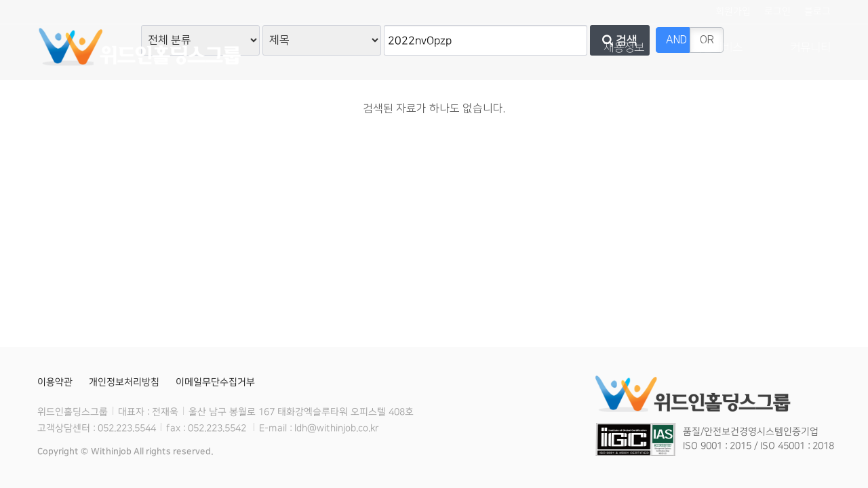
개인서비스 (717, 47)
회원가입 (733, 12)
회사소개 (448, 47)
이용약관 (55, 382)
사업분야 (536, 47)
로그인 (777, 12)
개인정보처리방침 (124, 382)
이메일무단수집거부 (215, 382)
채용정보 (624, 47)
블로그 (817, 12)
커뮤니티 (810, 47)
